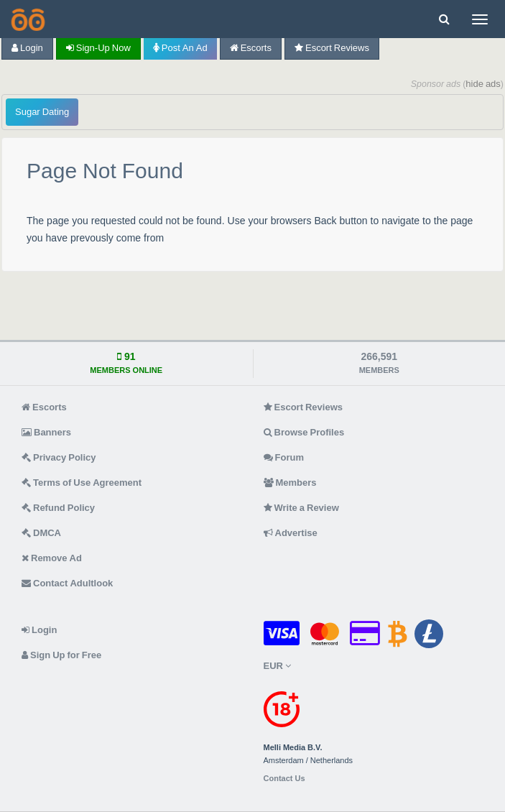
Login (27, 48)
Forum (284, 457)
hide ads (483, 84)
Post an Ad (180, 48)
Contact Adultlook (67, 583)
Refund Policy (58, 508)
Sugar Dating (42, 112)
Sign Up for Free (61, 655)
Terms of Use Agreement (82, 483)
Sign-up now (98, 48)
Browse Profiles (304, 432)
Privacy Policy (59, 457)
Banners (46, 432)
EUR (277, 666)
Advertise (291, 533)
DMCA (41, 533)
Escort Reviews (332, 48)
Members (290, 483)
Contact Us (284, 779)
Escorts (251, 48)
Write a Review (301, 508)
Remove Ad (52, 558)
